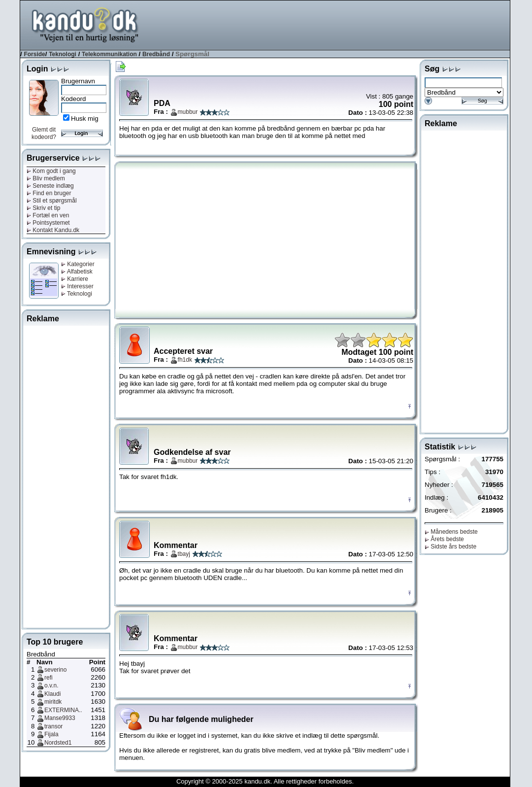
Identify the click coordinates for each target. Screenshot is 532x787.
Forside (34, 54)
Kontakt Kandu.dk (53, 230)
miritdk (53, 702)
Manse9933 (60, 718)
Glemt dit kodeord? (44, 133)
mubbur (188, 112)
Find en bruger (49, 193)
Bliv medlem (46, 178)
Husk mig (85, 119)
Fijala (51, 734)
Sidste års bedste (450, 547)
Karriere (75, 279)
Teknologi (63, 54)
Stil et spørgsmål (52, 201)
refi (49, 678)
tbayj (184, 554)
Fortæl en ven (48, 215)
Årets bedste (444, 539)
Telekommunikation (109, 54)
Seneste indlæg (50, 186)
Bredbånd (156, 54)
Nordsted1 (58, 743)
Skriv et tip (43, 208)
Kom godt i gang (51, 171)
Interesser (77, 286)
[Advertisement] (331, 24)
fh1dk (185, 360)
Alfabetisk (77, 272)
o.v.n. (51, 685)
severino (55, 670)
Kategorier (78, 264)
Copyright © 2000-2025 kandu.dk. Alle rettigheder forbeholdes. (265, 781)
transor (53, 726)
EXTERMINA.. (63, 710)
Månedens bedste (451, 532)
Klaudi (52, 694)
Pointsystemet (48, 223)
